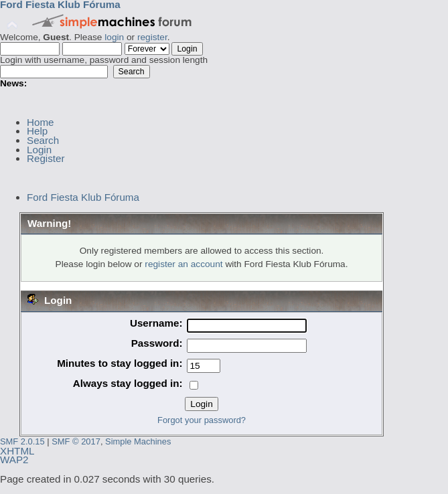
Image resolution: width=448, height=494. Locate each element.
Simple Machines (138, 441)
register (152, 37)
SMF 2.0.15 (22, 441)
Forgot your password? (202, 420)
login (114, 37)
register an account (183, 264)
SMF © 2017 (76, 441)
